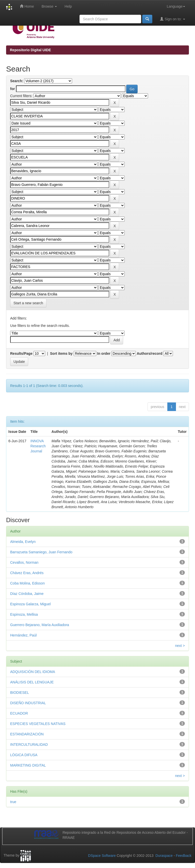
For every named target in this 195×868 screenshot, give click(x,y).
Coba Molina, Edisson (27, 583)
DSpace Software (102, 856)
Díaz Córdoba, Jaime (27, 594)
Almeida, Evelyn (23, 542)
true (13, 802)
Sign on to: (173, 19)
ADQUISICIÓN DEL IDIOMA (33, 672)
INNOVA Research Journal (38, 446)
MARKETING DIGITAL (28, 765)
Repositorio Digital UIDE (30, 50)
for (13, 89)
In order (104, 353)
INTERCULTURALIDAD (29, 745)
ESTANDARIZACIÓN (27, 734)
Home (27, 6)
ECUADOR (19, 713)
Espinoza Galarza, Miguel (30, 604)
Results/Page (21, 353)
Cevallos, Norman (24, 562)
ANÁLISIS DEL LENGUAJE (32, 682)
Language (176, 6)
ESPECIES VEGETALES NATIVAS (38, 724)
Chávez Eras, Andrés (27, 573)
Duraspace (164, 856)
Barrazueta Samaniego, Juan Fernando (41, 552)
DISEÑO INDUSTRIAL (28, 703)
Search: (17, 81)
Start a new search (28, 303)
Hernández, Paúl (23, 635)
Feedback (184, 856)
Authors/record (149, 353)
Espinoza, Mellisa (24, 614)
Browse (49, 6)
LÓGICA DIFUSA (24, 755)
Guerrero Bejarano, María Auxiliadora (40, 625)
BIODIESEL (20, 693)
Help (68, 6)
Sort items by (61, 353)
